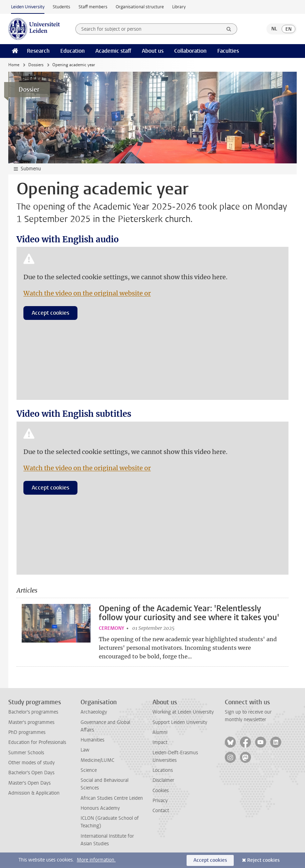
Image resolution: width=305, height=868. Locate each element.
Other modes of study (31, 765)
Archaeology (94, 715)
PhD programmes (27, 735)
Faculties (228, 51)
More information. (96, 860)
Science (89, 773)
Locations (163, 773)
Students (61, 7)
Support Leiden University (180, 725)
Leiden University (28, 7)
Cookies (161, 793)
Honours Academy (100, 811)
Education (72, 51)
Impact (160, 745)
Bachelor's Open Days (31, 775)
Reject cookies (263, 860)
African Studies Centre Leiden (112, 801)
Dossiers (36, 65)
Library (179, 7)
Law (85, 753)
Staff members (93, 7)
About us (153, 51)
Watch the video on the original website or (87, 293)
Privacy (160, 803)
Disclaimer (163, 783)
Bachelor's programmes (33, 715)
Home (14, 65)
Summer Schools (26, 755)
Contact (161, 813)
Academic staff (113, 51)
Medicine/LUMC (97, 763)
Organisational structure (140, 7)
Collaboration (190, 51)
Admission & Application (34, 795)
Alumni (160, 735)
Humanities (92, 742)
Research (38, 51)
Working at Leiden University (183, 715)
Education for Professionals (37, 745)
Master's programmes (31, 725)
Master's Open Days (29, 785)
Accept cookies (50, 313)
